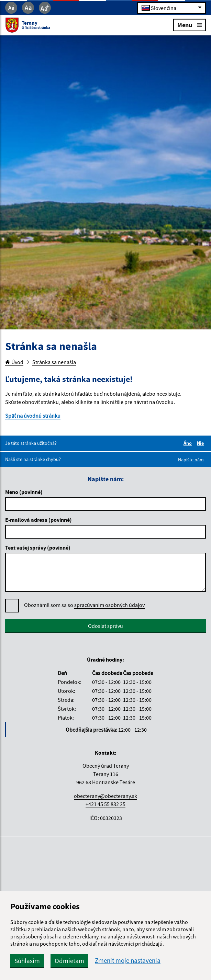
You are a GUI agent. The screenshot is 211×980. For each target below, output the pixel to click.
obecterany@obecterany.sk (105, 796)
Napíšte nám (191, 460)
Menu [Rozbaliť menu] (190, 25)
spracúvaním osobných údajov (109, 605)
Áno (189, 443)
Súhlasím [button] (27, 961)
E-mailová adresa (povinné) (38, 520)
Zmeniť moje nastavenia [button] (128, 961)
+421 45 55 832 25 (105, 804)
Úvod (14, 362)
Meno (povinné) (24, 492)
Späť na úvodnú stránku (33, 416)
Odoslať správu (105, 626)
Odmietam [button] (69, 961)
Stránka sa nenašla (54, 362)
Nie (201, 443)
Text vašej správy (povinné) (38, 548)
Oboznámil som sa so (84, 605)
